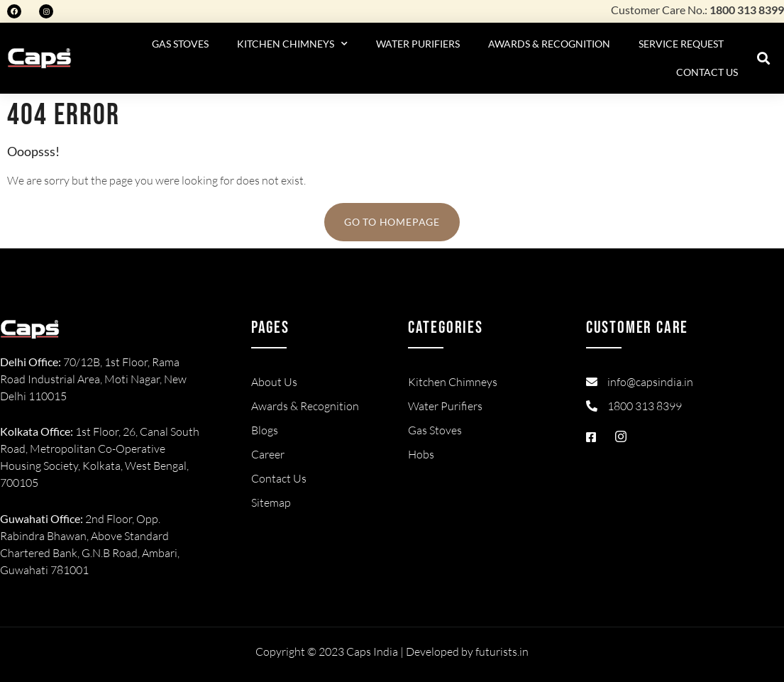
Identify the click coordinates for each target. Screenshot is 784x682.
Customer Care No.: (697, 10)
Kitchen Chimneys (292, 44)
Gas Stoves (180, 44)
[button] (764, 59)
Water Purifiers (418, 44)
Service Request (681, 44)
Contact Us (707, 72)
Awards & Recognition (549, 44)
